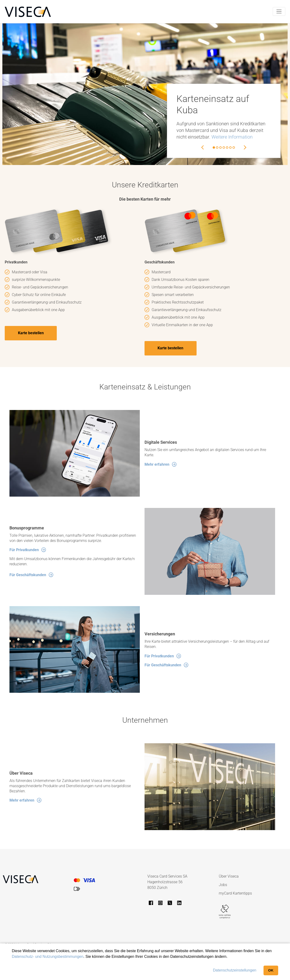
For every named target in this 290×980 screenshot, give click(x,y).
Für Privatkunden (24, 550)
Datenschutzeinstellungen (235, 970)
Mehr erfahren (157, 465)
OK (271, 970)
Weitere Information (232, 137)
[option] (145, 94)
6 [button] (230, 148)
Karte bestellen (31, 333)
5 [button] (227, 148)
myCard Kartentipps (235, 893)
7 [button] (234, 148)
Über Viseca (229, 877)
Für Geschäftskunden (28, 575)
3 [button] (220, 148)
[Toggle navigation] (279, 11)
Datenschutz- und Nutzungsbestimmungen (48, 957)
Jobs (223, 885)
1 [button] (214, 148)
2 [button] (217, 148)
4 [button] (224, 148)
